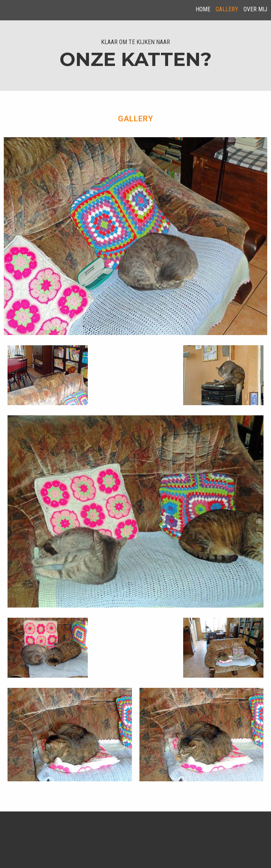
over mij (255, 9)
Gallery (227, 9)
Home (203, 9)
